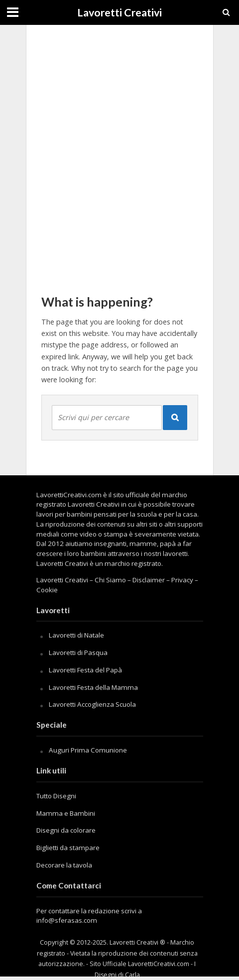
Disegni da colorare (66, 830)
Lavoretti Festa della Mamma (93, 687)
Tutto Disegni (56, 796)
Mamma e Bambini (66, 813)
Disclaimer (149, 580)
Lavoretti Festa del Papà (85, 670)
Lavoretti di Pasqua (78, 653)
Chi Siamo (110, 580)
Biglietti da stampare (68, 848)
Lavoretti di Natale (76, 635)
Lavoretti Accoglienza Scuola (92, 704)
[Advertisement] (119, 154)
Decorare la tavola (64, 865)
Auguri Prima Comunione (88, 750)
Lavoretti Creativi (119, 12)
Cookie (47, 590)
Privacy (182, 580)
